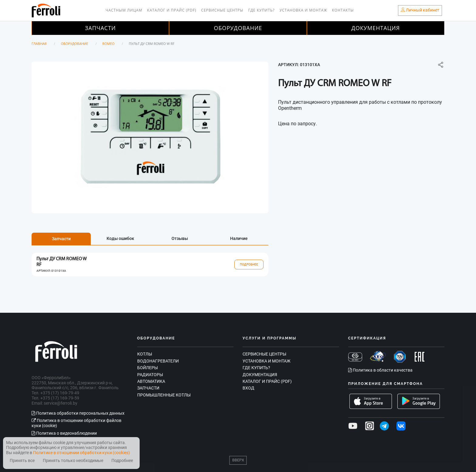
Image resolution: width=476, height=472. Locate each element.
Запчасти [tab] (61, 239)
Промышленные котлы (164, 395)
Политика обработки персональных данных (78, 413)
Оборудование (238, 28)
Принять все (22, 461)
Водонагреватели (158, 361)
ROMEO (108, 44)
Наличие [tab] (239, 238)
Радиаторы (150, 375)
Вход (248, 388)
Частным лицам (124, 10)
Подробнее (249, 264)
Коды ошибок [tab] (120, 238)
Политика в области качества (380, 370)
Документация (376, 28)
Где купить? (262, 10)
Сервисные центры (222, 10)
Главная (39, 44)
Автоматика (151, 381)
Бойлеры (148, 368)
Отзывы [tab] (180, 238)
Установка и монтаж (303, 10)
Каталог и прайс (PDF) (172, 10)
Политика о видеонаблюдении (64, 433)
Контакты (343, 10)
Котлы (145, 354)
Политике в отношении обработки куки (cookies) (82, 453)
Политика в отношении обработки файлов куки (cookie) (76, 423)
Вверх (238, 460)
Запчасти (100, 28)
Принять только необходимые (73, 461)
